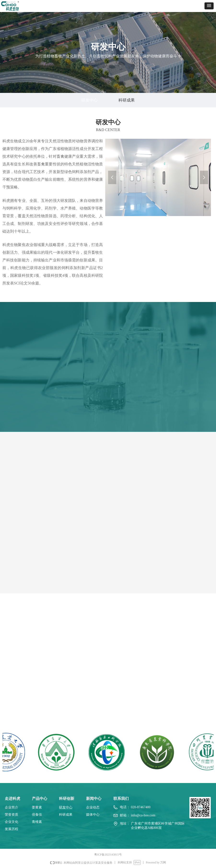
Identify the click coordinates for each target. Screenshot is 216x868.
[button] (209, 6)
